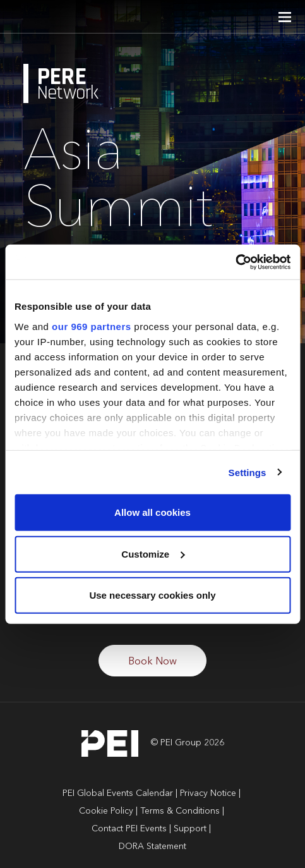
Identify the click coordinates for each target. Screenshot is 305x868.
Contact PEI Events (129, 829)
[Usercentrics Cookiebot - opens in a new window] (235, 262)
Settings (248, 472)
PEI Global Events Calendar (118, 793)
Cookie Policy (106, 811)
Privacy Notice (208, 793)
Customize (153, 553)
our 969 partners (92, 326)
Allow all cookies (152, 512)
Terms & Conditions (180, 811)
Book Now (152, 662)
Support (190, 829)
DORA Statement (152, 847)
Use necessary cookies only (152, 595)
